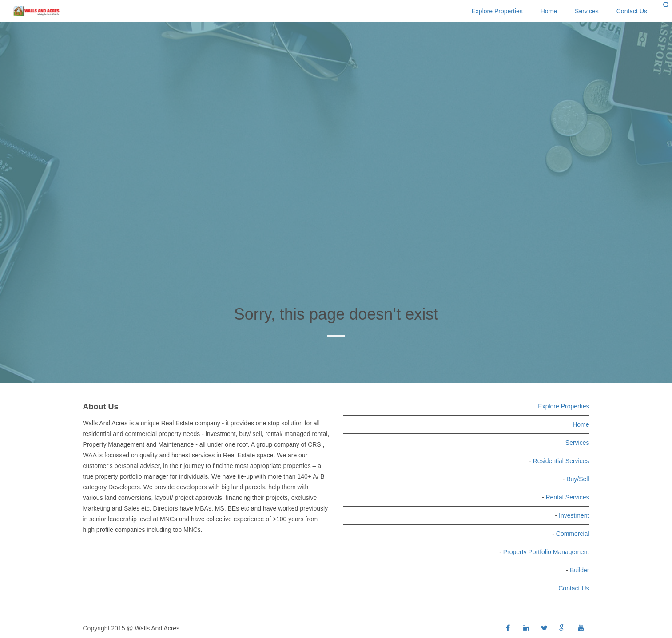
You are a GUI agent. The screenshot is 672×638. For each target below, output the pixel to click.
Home (549, 11)
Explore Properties (497, 11)
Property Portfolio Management (546, 552)
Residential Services (561, 461)
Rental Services (567, 497)
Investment (574, 515)
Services (587, 11)
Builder (580, 570)
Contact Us (632, 11)
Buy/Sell (578, 479)
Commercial (573, 534)
